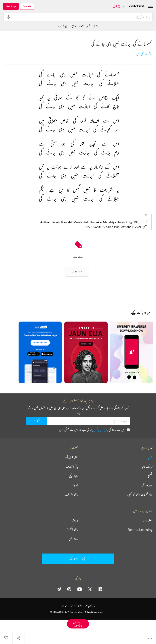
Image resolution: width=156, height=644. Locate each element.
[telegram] (59, 589)
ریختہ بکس (73, 539)
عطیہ (150, 457)
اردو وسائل (147, 485)
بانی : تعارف (72, 467)
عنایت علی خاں (144, 54)
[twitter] (90, 589)
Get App (11, 6)
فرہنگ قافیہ (147, 467)
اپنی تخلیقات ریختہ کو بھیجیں (140, 495)
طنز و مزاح (77, 272)
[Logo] (137, 7)
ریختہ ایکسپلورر (71, 495)
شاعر (95, 26)
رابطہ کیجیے (73, 476)
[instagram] (69, 589)
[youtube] (80, 589)
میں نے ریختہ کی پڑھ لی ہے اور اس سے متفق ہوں (94, 430)
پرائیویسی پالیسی (101, 430)
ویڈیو (74, 26)
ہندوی (75, 520)
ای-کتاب (63, 26)
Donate (27, 6)
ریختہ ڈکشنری (72, 530)
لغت (81, 26)
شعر (88, 26)
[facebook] (100, 589)
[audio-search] (8, 17)
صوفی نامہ (148, 520)
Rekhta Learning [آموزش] (140, 530)
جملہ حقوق (64, 606)
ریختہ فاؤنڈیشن (71, 457)
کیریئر (75, 485)
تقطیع (150, 476)
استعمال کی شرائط (76, 606)
